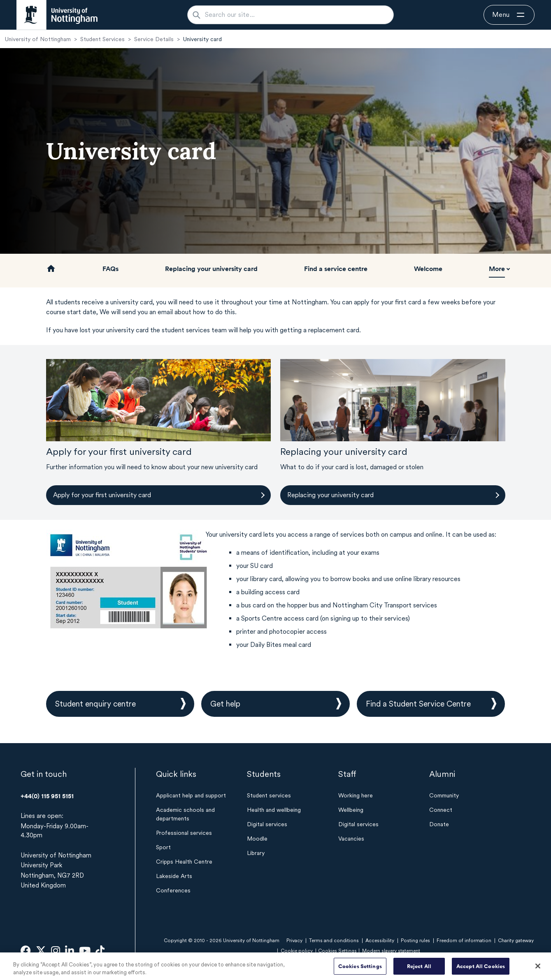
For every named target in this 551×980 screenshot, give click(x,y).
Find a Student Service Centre (418, 704)
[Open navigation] (509, 15)
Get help (225, 704)
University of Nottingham (38, 39)
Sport (163, 847)
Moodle (257, 839)
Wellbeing (351, 810)
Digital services (267, 824)
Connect (441, 810)
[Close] (538, 969)
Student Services (102, 39)
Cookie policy (297, 951)
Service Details (154, 39)
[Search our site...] (295, 15)
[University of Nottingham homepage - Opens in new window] (57, 15)
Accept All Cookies (481, 969)
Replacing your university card (211, 269)
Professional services (184, 833)
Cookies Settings (360, 969)
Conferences (173, 890)
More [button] (497, 269)
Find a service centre (336, 269)
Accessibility (380, 941)
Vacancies (351, 839)
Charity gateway (516, 941)
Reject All (419, 969)
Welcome (428, 269)
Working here (356, 795)
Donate (439, 824)
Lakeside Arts (174, 876)
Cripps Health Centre (184, 862)
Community (444, 795)
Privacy (294, 941)
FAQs (110, 269)
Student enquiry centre (95, 704)
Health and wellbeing (274, 810)
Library (256, 853)
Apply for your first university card (102, 495)
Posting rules (415, 941)
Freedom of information (464, 941)
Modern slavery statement (391, 951)
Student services (269, 795)
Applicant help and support (191, 795)
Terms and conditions (334, 941)
